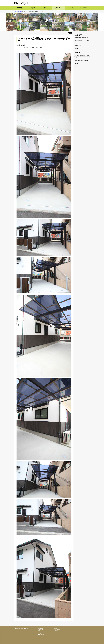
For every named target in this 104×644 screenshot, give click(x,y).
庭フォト (58, 8)
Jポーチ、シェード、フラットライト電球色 (85, 43)
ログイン (80, 3)
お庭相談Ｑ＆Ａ (20, 8)
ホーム (16, 11)
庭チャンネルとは (83, 8)
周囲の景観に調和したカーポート (83, 40)
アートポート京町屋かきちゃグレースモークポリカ (87, 38)
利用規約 (87, 3)
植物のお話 (33, 8)
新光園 (77, 48)
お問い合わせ (67, 3)
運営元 (55, 628)
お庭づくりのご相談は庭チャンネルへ (22, 630)
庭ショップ (71, 8)
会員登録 (74, 3)
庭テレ (46, 8)
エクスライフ (78, 46)
